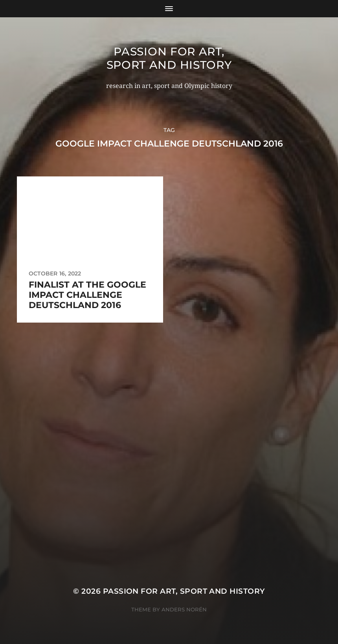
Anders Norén (184, 609)
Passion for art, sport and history (169, 58)
